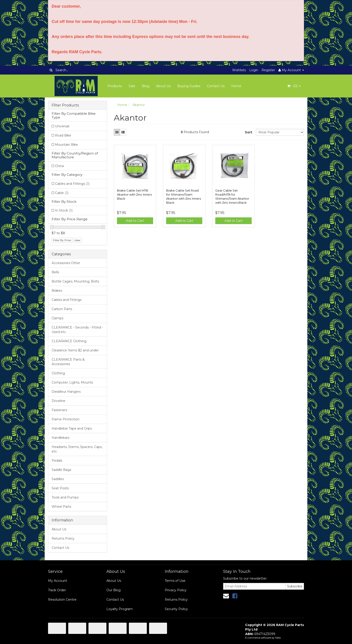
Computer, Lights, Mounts (72, 382)
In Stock (64, 210)
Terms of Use (175, 581)
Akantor (139, 105)
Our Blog (113, 590)
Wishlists (239, 70)
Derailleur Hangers (66, 392)
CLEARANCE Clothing (69, 341)
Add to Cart (135, 221)
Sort (249, 132)
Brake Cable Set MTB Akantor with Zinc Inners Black (134, 194)
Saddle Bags (61, 470)
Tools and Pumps (65, 497)
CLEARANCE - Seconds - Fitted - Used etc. (77, 330)
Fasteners (59, 410)
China (59, 166)
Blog (146, 86)
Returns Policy (63, 538)
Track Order (57, 590)
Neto (278, 638)
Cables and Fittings (72, 184)
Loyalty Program (120, 609)
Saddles (58, 479)
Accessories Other (66, 263)
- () (294, 86)
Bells (55, 272)
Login (254, 70)
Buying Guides (189, 86)
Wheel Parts (61, 507)
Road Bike (63, 135)
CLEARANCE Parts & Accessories (68, 362)
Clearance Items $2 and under (75, 350)
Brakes (57, 291)
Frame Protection (66, 419)
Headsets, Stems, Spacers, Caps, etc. (77, 449)
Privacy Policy (176, 590)
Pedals (57, 461)
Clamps (57, 318)
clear (78, 240)
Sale (132, 86)
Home (236, 86)
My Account (58, 581)
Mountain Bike (66, 145)
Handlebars (60, 438)
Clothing (58, 373)
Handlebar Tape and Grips (72, 428)
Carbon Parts (62, 309)
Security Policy (176, 609)
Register (268, 70)
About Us (163, 86)
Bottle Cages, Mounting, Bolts (75, 281)
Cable (62, 193)
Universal (62, 126)
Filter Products (65, 105)
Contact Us (216, 86)
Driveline (58, 401)
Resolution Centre (62, 600)
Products (115, 86)
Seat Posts (60, 488)
